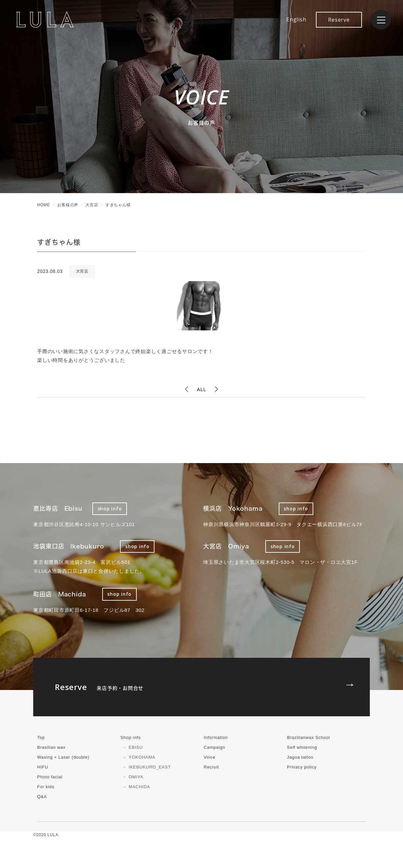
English (296, 19)
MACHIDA (139, 787)
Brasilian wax (51, 747)
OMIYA (136, 777)
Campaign (214, 747)
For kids (46, 787)
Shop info (130, 737)
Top (41, 737)
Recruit (211, 767)
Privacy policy (302, 767)
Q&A (42, 797)
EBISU (136, 747)
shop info (110, 509)
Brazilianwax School (308, 737)
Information (216, 737)
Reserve (339, 20)
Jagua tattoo (300, 757)
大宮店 (82, 271)
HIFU (43, 767)
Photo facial (50, 777)
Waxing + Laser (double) (63, 757)
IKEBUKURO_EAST (150, 767)
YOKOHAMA (142, 757)
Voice (210, 757)
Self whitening (302, 747)
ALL (201, 389)
